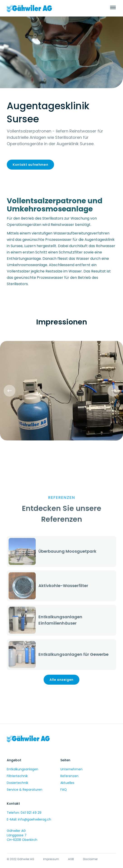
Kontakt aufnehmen (30, 165)
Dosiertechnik (18, 783)
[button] (9, 391)
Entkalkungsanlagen (22, 769)
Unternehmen (71, 769)
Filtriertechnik (17, 776)
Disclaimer (90, 859)
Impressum (51, 859)
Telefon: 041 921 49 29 (24, 813)
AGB (71, 859)
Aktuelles (67, 783)
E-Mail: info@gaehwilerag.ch (29, 819)
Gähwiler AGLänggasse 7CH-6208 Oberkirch (22, 835)
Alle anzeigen (61, 680)
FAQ (64, 790)
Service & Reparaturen (25, 790)
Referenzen (69, 776)
